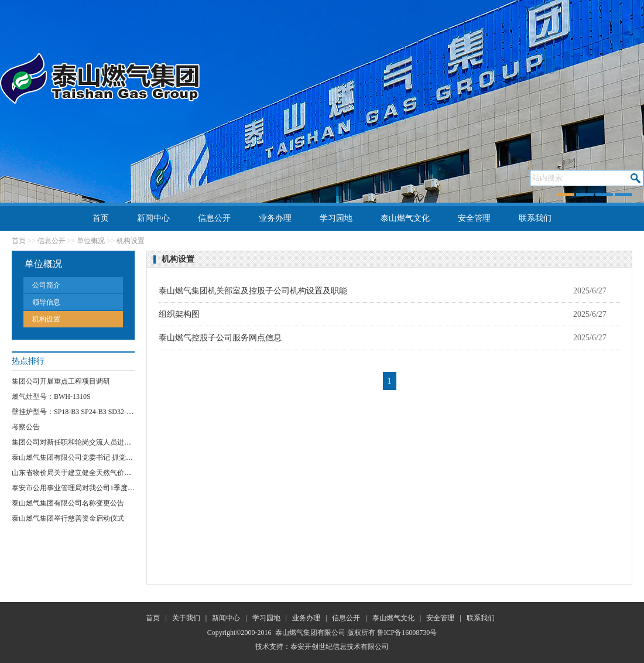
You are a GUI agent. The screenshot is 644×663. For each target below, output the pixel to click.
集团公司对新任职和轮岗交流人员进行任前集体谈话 (93, 442)
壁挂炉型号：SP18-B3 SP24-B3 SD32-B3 (73, 412)
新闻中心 (153, 218)
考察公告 (26, 427)
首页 (101, 218)
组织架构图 (179, 314)
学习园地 (336, 218)
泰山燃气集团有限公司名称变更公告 (68, 503)
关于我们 (186, 618)
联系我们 (535, 218)
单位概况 (91, 241)
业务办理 (275, 218)
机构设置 (131, 241)
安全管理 (474, 218)
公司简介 (46, 285)
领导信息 (46, 302)
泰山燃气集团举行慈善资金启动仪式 (68, 518)
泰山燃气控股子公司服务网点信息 (220, 338)
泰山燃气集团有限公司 (310, 633)
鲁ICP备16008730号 (407, 633)
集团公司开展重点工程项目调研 (61, 381)
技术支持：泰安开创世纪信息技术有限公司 (322, 647)
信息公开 (214, 218)
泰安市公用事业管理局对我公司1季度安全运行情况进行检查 (105, 488)
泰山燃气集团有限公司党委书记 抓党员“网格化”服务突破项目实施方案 (121, 457)
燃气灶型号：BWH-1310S (51, 397)
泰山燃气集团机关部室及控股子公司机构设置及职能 (253, 291)
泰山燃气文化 (405, 218)
